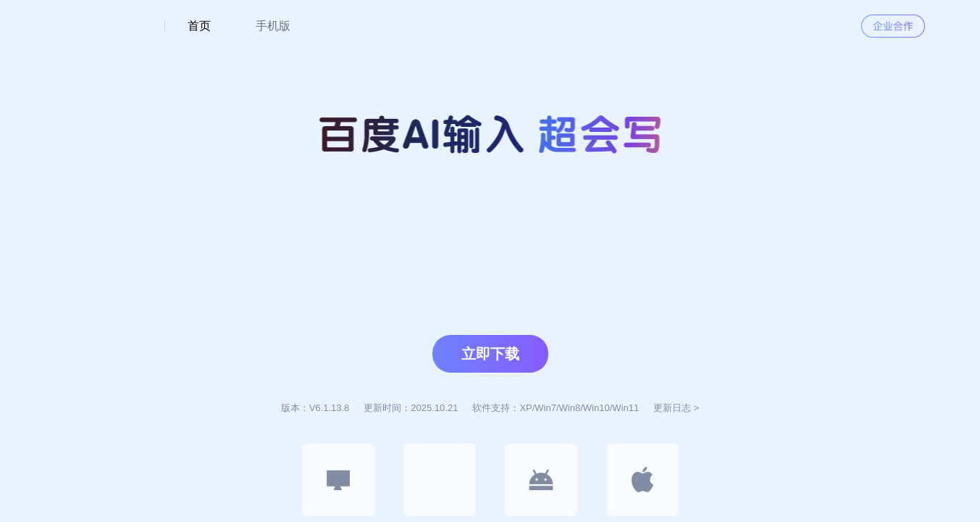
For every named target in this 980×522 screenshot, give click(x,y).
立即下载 (490, 354)
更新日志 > (676, 408)
